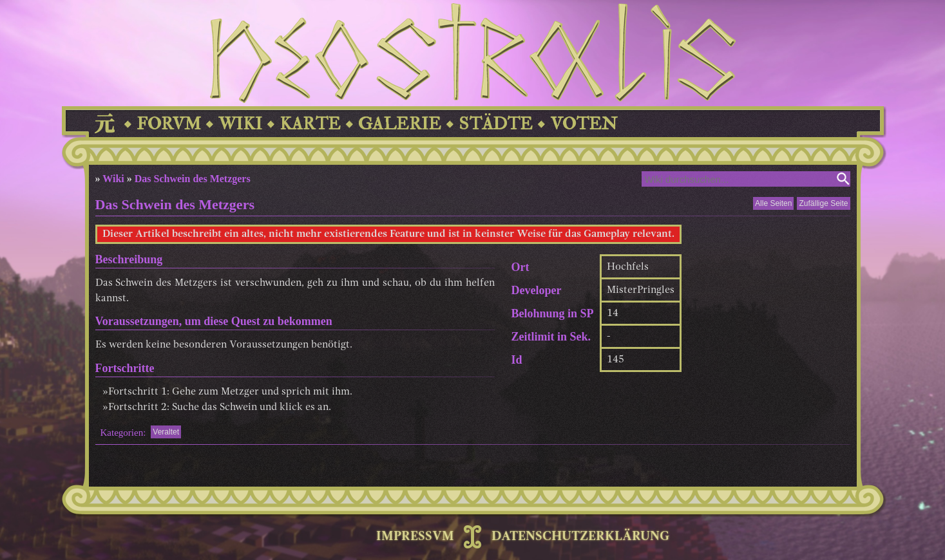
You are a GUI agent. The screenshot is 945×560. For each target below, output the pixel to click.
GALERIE (400, 124)
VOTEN (584, 124)
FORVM (169, 124)
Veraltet (166, 432)
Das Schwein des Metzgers (193, 179)
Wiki (113, 179)
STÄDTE (496, 124)
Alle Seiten (773, 203)
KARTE (310, 124)
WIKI (240, 124)
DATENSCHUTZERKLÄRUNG (580, 537)
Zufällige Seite (823, 203)
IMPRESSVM (415, 537)
